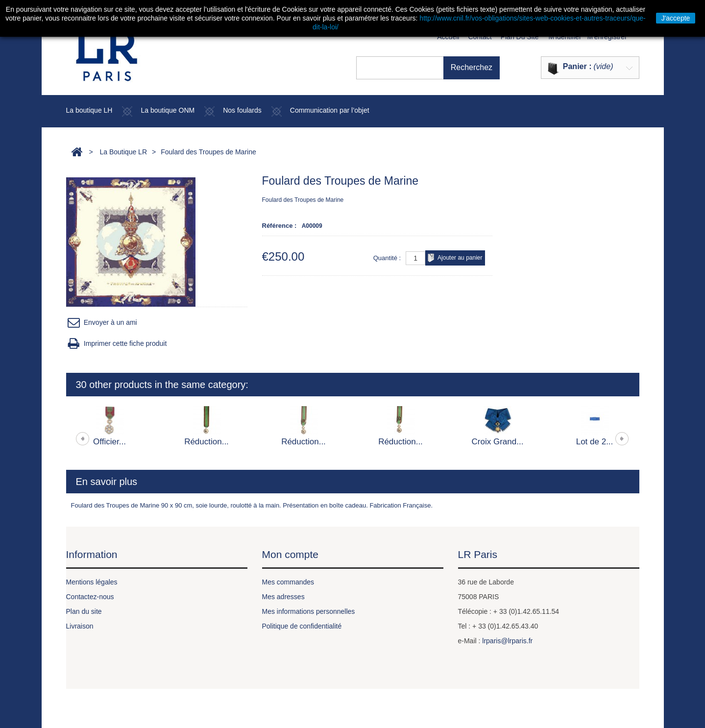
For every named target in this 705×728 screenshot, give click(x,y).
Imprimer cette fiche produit (117, 344)
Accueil (448, 37)
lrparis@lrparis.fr (507, 641)
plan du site (520, 37)
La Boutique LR (123, 152)
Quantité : (387, 258)
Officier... (109, 442)
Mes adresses (283, 597)
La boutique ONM (168, 110)
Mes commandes (288, 582)
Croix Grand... (498, 442)
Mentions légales (92, 582)
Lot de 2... (595, 442)
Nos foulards (242, 110)
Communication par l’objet (330, 110)
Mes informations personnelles (309, 611)
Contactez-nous (90, 597)
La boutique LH (89, 110)
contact (480, 37)
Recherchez (485, 67)
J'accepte (676, 18)
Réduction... (207, 442)
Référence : (280, 226)
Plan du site (84, 611)
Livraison (80, 626)
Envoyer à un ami (102, 323)
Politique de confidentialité (302, 626)
